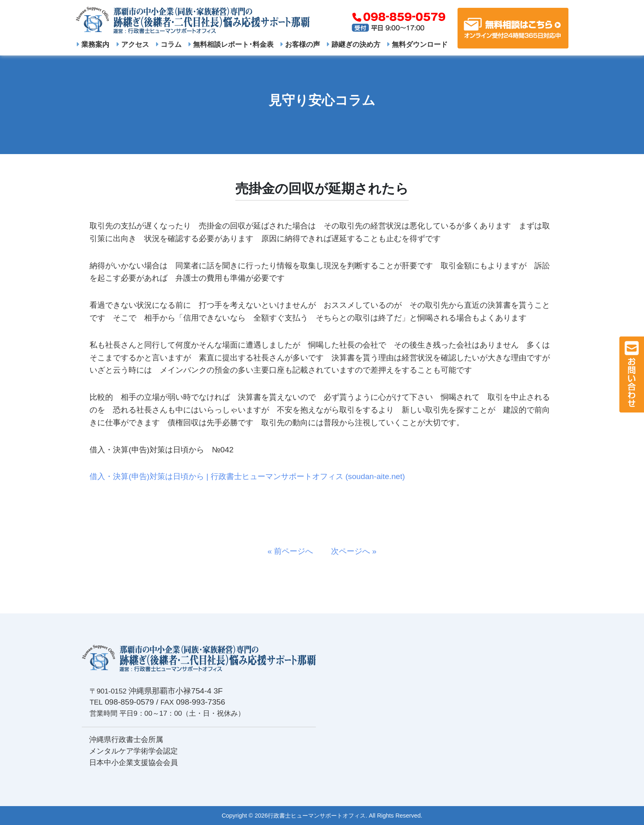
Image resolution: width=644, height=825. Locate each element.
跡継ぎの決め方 (354, 44)
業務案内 (93, 44)
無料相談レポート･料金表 (231, 44)
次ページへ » (350, 551)
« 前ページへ (294, 551)
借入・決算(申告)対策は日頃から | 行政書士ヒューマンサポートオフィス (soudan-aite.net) (247, 476)
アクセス (133, 44)
